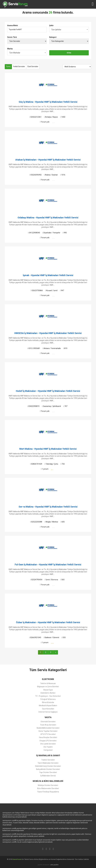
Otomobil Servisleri (48, 722)
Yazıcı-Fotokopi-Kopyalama (48, 792)
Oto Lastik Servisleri (48, 744)
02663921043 (35, 637)
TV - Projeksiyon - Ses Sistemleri (48, 696)
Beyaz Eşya (48, 690)
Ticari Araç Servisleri (48, 725)
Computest (48, 750)
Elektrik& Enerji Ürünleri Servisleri (48, 766)
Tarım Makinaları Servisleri (48, 763)
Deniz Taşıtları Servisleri (48, 731)
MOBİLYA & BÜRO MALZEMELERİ (48, 781)
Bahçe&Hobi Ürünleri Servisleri (48, 769)
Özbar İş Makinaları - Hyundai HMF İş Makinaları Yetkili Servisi (48, 622)
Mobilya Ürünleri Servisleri (48, 785)
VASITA (48, 717)
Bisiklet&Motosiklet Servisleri (48, 728)
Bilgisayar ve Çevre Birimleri (48, 687)
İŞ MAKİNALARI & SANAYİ (48, 756)
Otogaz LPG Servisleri (48, 741)
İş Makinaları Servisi (48, 776)
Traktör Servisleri (48, 760)
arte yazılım (54, 865)
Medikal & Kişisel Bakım (48, 705)
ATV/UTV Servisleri (48, 734)
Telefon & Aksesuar (48, 683)
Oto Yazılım (48, 747)
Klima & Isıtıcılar (48, 702)
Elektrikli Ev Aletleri (48, 693)
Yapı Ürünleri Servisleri (48, 772)
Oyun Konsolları (48, 709)
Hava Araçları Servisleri (48, 737)
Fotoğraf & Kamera (48, 699)
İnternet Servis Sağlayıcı (48, 712)
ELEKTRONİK (48, 679)
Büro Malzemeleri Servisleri (48, 788)
